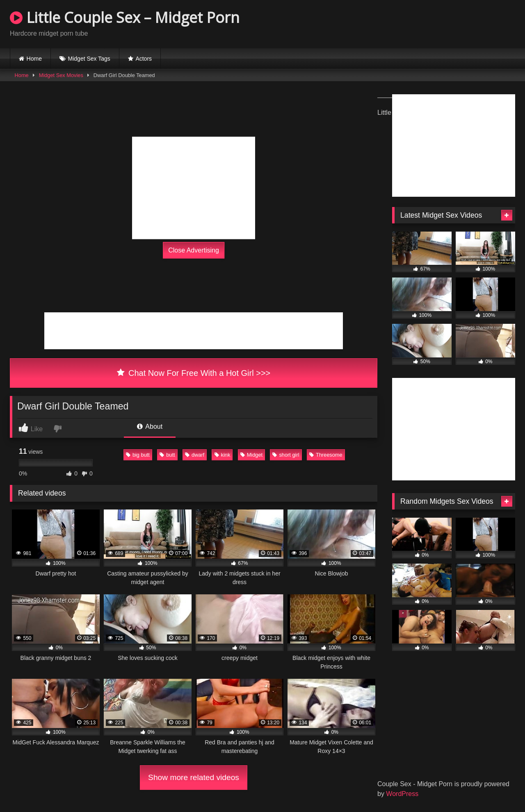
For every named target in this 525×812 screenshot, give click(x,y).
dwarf (195, 455)
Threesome (326, 455)
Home (34, 59)
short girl (286, 455)
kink (223, 455)
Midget (251, 455)
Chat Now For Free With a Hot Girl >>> (194, 373)
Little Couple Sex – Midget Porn (125, 17)
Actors (144, 59)
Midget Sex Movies (61, 75)
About (150, 426)
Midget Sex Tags (89, 59)
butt (167, 455)
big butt (138, 455)
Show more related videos (194, 777)
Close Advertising (194, 250)
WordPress (402, 794)
